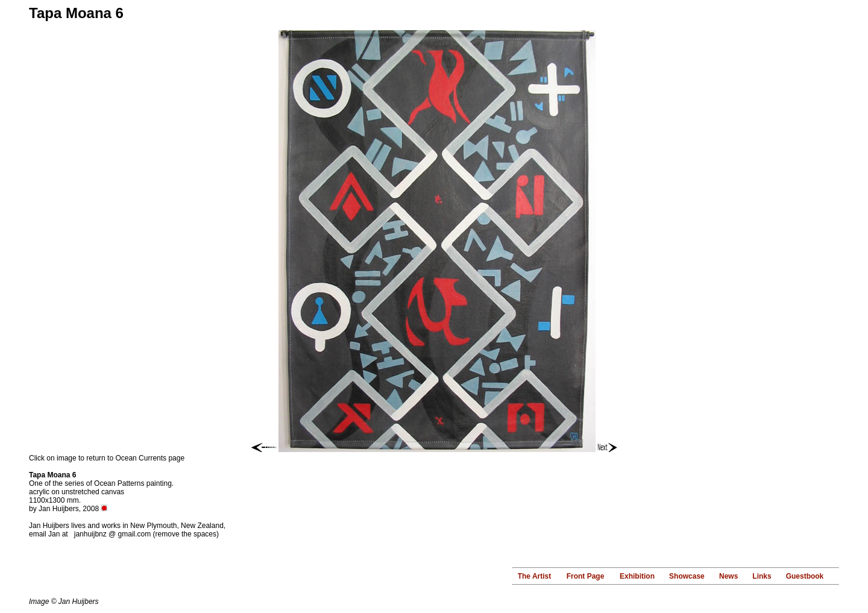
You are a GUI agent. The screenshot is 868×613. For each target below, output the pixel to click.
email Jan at (49, 534)
